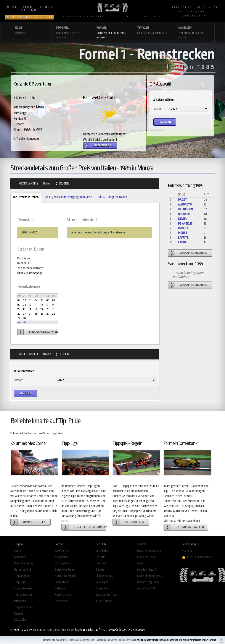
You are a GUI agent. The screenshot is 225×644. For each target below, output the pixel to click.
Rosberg (184, 214)
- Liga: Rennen (23, 588)
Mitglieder (102, 551)
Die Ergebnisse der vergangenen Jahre (68, 197)
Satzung (101, 563)
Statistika (20, 620)
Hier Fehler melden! (34, 17)
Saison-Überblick (65, 576)
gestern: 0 (143, 563)
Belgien (63, 184)
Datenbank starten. (190, 527)
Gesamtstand (22, 570)
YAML (104, 630)
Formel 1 (113, 33)
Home (31, 31)
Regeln (18, 614)
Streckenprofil (103, 146)
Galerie (100, 570)
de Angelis (185, 224)
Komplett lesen (34, 522)
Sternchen (102, 588)
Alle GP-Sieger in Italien (112, 197)
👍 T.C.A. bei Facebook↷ (197, 557)
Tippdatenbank (23, 607)
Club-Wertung (104, 576)
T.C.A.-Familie (104, 601)
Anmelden (194, 33)
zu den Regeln (134, 522)
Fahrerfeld (61, 582)
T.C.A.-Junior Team (107, 595)
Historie (100, 557)
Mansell (184, 228)
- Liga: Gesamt (23, 595)
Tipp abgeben (23, 576)
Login (18, 551)
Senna (182, 219)
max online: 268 (146, 588)
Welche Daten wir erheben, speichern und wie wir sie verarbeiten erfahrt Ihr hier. (177, 640)
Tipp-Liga (20, 582)
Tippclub (153, 31)
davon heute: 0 (146, 557)
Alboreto (185, 205)
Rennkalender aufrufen (42, 332)
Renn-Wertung (23, 563)
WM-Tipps (102, 582)
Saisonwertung (64, 570)
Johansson (185, 209)
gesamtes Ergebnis (194, 253)
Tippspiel (72, 33)
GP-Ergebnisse (64, 563)
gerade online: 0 (146, 570)
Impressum (68, 630)
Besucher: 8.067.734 (149, 551)
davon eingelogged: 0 (150, 576)
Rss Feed (187, 551)
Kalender (60, 588)
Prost (182, 200)
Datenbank (62, 601)
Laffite (183, 238)
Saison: (158, 109)
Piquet (183, 233)
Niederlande (27, 184)
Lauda (182, 242)
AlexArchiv (61, 557)
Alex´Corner (62, 551)
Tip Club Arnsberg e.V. (46, 630)
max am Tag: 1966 (148, 582)
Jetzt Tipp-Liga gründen (90, 527)
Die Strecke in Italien (24, 197)
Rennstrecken (63, 595)
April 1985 (22, 322)
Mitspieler (20, 601)
